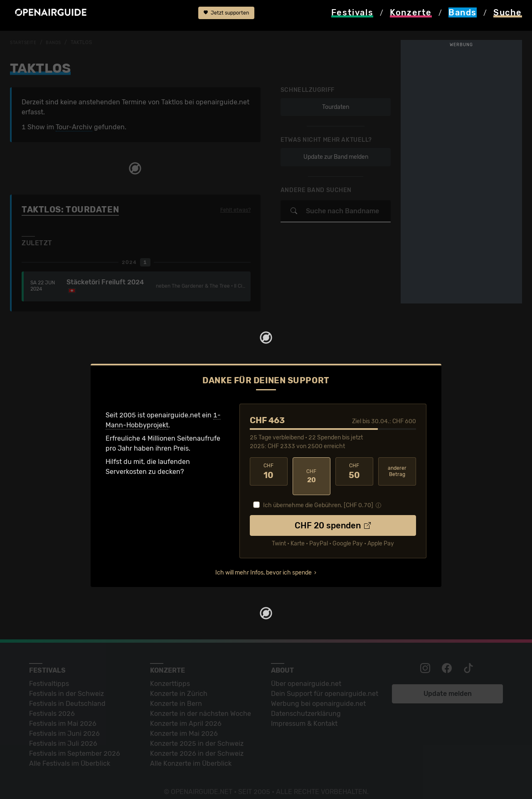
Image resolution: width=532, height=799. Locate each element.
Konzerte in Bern (176, 694)
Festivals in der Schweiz (66, 684)
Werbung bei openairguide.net (318, 694)
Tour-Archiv (74, 127)
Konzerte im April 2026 (186, 714)
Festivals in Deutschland (67, 694)
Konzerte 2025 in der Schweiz (197, 734)
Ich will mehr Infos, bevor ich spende (264, 563)
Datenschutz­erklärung (306, 704)
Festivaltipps (49, 674)
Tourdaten (333, 107)
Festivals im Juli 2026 (63, 734)
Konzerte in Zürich (179, 684)
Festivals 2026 (52, 704)
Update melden (448, 684)
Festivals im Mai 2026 (63, 714)
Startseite (25, 42)
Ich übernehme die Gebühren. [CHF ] (318, 496)
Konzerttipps (170, 674)
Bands (58, 42)
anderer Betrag (397, 471)
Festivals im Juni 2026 (64, 724)
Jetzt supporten (226, 16)
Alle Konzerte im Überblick (191, 754)
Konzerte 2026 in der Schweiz (197, 744)
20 (312, 471)
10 (269, 471)
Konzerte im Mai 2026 (184, 724)
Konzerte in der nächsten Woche (201, 704)
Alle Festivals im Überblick (70, 754)
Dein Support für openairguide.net (325, 684)
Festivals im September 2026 (75, 744)
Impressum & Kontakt (304, 714)
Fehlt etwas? (233, 210)
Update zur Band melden (333, 157)
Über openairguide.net (306, 674)
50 (354, 471)
